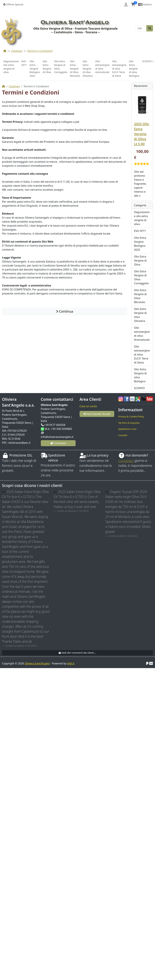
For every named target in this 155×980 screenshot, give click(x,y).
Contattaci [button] (58, 443)
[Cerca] (141, 28)
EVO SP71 (24, 63)
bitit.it (71, 663)
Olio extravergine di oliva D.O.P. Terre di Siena (119, 68)
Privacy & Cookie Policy (131, 416)
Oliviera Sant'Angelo (37, 663)
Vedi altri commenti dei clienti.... (77, 653)
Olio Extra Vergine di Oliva (47, 67)
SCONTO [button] (147, 61)
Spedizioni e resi (127, 429)
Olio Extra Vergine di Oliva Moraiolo (75, 68)
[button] (126, 4)
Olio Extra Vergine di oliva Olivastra (88, 68)
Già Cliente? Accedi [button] (97, 414)
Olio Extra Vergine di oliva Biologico (134, 68)
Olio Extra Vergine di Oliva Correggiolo (61, 67)
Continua (65, 311)
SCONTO (139, 388)
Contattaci (126, 461)
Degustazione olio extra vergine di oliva (11, 67)
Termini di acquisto (129, 423)
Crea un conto (88, 406)
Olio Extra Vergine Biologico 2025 (35, 68)
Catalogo (17, 51)
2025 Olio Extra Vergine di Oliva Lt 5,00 (142, 134)
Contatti (123, 435)
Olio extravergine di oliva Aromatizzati (102, 67)
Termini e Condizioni (40, 51)
